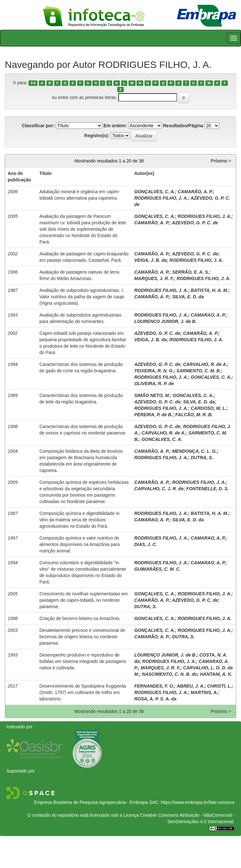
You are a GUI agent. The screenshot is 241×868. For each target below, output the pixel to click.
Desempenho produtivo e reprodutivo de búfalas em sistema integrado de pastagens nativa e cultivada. (83, 661)
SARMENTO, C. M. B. (199, 371)
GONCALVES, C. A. (211, 377)
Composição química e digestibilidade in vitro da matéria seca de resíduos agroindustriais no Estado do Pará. (79, 520)
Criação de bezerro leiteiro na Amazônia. (80, 618)
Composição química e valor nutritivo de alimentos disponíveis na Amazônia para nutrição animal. (80, 544)
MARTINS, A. (204, 692)
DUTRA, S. (202, 458)
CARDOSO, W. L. (209, 408)
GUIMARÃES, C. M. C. (158, 569)
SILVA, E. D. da (188, 297)
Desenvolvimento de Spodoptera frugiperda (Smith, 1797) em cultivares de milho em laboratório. (83, 692)
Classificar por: (38, 126)
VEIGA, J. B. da (150, 260)
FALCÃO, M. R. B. (194, 415)
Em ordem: (115, 126)
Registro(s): (97, 136)
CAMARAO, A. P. (208, 315)
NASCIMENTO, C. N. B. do (170, 674)
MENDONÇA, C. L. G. (194, 451)
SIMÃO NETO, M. (152, 395)
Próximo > (221, 161)
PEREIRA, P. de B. (154, 415)
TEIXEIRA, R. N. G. (154, 371)
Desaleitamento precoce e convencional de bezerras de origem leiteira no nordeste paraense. (82, 637)
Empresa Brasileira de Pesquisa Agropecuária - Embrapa (91, 802)
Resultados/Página (183, 126)
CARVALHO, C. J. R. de (159, 489)
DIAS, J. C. (146, 544)
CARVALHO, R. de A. (205, 364)
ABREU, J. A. (191, 686)
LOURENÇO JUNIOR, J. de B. (165, 655)
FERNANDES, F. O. (154, 686)
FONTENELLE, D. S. (207, 489)
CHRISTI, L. (220, 686)
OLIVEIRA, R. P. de (154, 384)
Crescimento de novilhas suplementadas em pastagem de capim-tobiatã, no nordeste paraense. (83, 600)
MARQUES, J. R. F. (154, 278)
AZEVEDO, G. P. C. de (195, 223)
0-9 (33, 83)
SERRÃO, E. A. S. (191, 272)
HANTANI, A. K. (216, 674)
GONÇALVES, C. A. (155, 192)
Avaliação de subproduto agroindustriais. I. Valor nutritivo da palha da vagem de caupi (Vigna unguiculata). (82, 297)
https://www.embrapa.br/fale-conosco (198, 802)
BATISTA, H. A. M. (209, 290)
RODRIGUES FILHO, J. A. (161, 198)
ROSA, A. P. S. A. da (155, 699)
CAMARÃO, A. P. (195, 192)
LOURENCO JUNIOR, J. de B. (165, 321)
